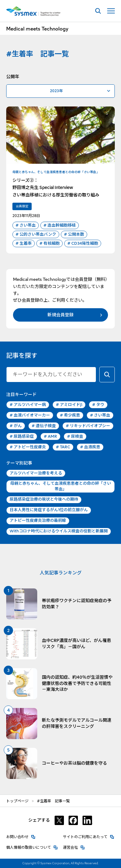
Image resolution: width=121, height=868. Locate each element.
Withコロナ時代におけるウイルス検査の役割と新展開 (59, 531)
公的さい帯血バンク (36, 234)
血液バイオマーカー (30, 415)
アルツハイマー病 (28, 405)
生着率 (24, 243)
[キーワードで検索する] (107, 375)
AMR (50, 436)
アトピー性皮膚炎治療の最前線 (38, 520)
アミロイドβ (69, 405)
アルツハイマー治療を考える (36, 473)
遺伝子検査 (44, 426)
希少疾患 (70, 415)
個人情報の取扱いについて (32, 847)
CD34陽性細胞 (83, 243)
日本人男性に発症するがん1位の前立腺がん (49, 510)
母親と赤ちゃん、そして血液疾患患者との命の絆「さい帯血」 (61, 486)
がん (16, 426)
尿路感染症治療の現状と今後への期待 (44, 499)
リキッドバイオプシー (88, 426)
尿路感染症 (22, 436)
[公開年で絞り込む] (60, 91)
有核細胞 (49, 243)
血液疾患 (90, 447)
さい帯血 (26, 225)
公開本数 (74, 234)
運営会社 (74, 847)
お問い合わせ (21, 836)
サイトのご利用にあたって (89, 836)
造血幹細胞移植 (60, 225)
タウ (98, 405)
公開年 (13, 77)
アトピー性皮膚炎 (28, 447)
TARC (63, 447)
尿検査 (75, 436)
